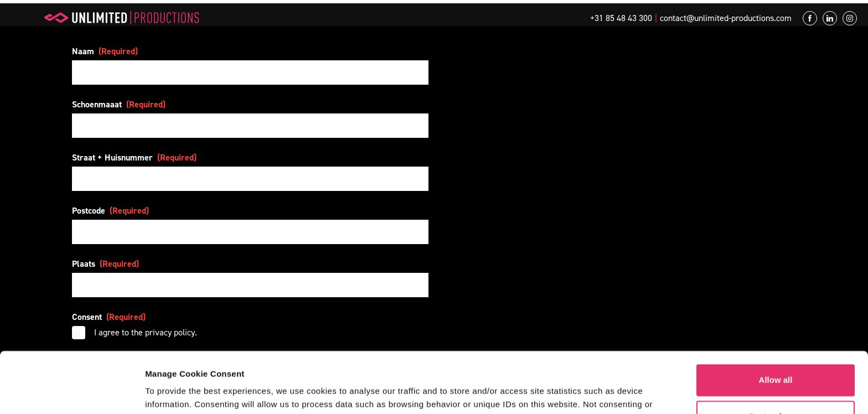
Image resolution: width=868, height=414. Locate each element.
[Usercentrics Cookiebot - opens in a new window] (72, 392)
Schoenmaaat (119, 104)
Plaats (105, 264)
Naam (105, 51)
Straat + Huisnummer (134, 157)
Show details (171, 392)
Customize (776, 360)
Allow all (776, 324)
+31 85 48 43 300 (621, 18)
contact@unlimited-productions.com (726, 18)
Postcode (110, 211)
